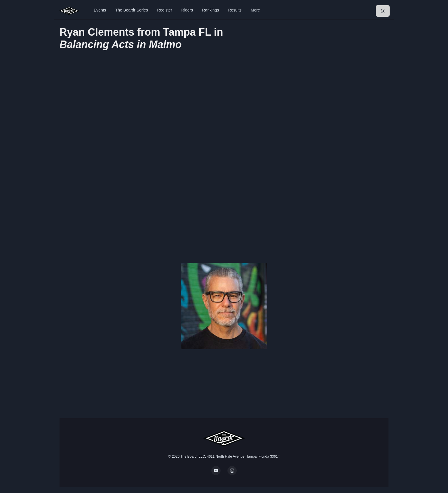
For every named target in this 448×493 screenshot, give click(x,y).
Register (164, 10)
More (255, 10)
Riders (187, 10)
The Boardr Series (132, 10)
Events (100, 10)
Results (235, 10)
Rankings (210, 10)
